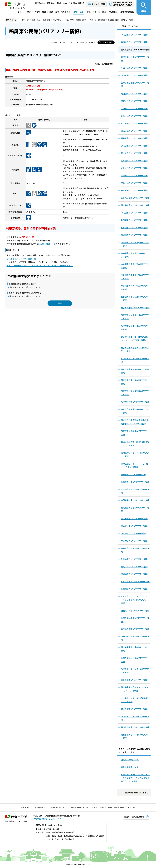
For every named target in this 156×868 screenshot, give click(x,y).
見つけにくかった (34, 296)
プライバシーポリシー (116, 807)
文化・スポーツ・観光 (96, 12)
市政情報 (113, 12)
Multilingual (62, 3)
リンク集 (132, 807)
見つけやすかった (17, 296)
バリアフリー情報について (76, 20)
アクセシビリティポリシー (78, 807)
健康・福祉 (79, 12)
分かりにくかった (34, 287)
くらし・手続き (24, 12)
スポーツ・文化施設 (97, 20)
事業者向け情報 (127, 12)
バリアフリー (58, 20)
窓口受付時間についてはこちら (48, 819)
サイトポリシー (98, 807)
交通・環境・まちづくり (60, 12)
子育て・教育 (40, 12)
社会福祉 (47, 20)
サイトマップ (26, 807)
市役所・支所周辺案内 (134, 817)
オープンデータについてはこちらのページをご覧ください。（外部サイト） (40, 265)
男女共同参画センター (131, 767)
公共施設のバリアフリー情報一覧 (21, 259)
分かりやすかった (17, 287)
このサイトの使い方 (57, 807)
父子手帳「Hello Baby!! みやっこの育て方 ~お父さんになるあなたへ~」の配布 (135, 778)
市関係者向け (40, 807)
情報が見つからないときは (137, 792)
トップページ (24, 20)
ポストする (107, 42)
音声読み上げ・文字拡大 (44, 3)
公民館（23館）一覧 (47, 244)
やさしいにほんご (78, 3)
